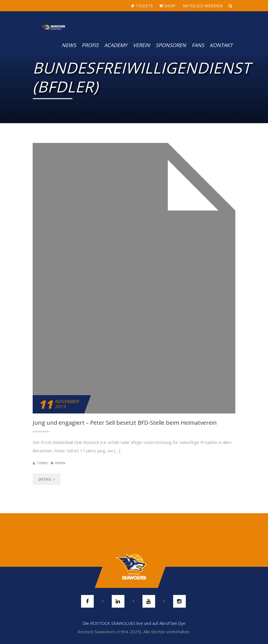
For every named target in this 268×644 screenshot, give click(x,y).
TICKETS (142, 6)
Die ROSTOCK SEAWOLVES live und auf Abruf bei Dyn (134, 623)
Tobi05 (42, 463)
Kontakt (221, 45)
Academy (116, 45)
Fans (198, 45)
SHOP (167, 6)
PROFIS (90, 45)
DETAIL (47, 479)
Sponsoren (171, 45)
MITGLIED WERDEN (202, 6)
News (69, 45)
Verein (141, 45)
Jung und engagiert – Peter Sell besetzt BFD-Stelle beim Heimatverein (125, 423)
